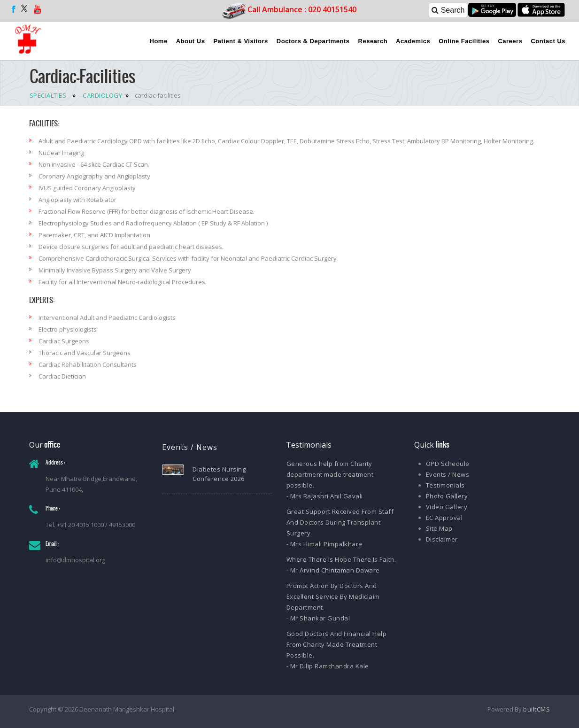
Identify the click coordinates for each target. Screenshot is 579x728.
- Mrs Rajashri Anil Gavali (325, 496)
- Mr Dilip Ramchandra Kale (328, 666)
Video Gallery (447, 507)
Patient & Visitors (240, 41)
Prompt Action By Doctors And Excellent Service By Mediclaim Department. (333, 596)
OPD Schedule (448, 464)
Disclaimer (442, 539)
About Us (191, 41)
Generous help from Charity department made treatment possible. (330, 474)
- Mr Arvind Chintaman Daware (333, 570)
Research (373, 41)
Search (448, 10)
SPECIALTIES (48, 95)
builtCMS (537, 709)
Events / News (448, 474)
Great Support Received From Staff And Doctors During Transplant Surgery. (340, 522)
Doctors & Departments (313, 41)
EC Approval (444, 518)
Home (159, 41)
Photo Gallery (447, 496)
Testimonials (445, 485)
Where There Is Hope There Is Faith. (341, 559)
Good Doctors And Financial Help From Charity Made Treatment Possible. (337, 644)
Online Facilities (464, 41)
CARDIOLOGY (102, 95)
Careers (510, 41)
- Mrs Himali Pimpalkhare (324, 544)
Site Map (439, 528)
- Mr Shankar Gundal (318, 618)
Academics (413, 41)
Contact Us (548, 41)
